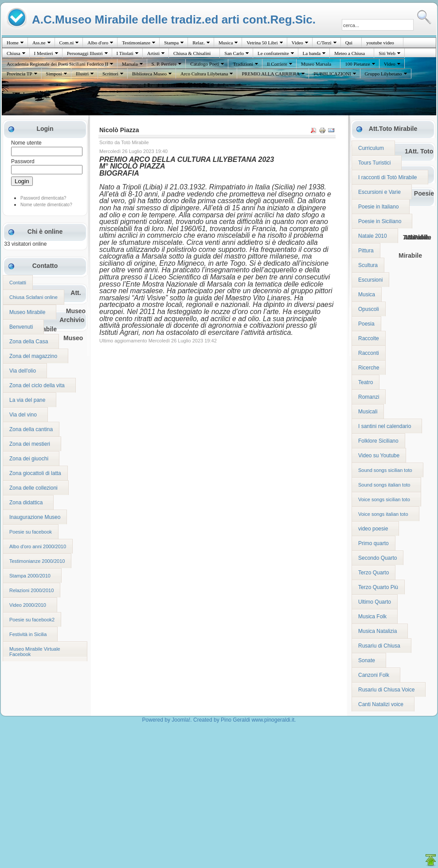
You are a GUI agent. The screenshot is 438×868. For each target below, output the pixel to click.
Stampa (171, 43)
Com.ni (67, 43)
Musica (226, 43)
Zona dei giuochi (29, 459)
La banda (312, 53)
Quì (349, 43)
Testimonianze (136, 43)
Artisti (153, 53)
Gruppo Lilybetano (383, 74)
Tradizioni (243, 64)
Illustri (82, 74)
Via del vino (23, 415)
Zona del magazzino (33, 356)
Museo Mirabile (27, 312)
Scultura (368, 265)
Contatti (18, 283)
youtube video (380, 43)
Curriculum (371, 148)
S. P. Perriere (164, 64)
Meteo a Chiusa (350, 53)
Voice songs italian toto (383, 514)
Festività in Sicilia (28, 634)
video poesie (373, 529)
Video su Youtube (379, 456)
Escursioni (370, 280)
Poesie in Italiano (378, 207)
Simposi (54, 74)
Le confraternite (273, 53)
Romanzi (369, 397)
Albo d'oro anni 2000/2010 (38, 546)
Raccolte (369, 338)
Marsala (130, 64)
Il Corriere (277, 64)
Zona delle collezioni (33, 488)
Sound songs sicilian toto (385, 470)
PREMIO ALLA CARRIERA (271, 74)
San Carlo (234, 53)
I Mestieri (44, 53)
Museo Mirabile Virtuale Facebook (35, 652)
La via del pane (27, 400)
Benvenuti (21, 327)
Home (13, 43)
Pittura (366, 251)
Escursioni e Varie (379, 192)
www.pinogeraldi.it (273, 720)
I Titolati (125, 53)
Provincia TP (20, 74)
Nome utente (26, 143)
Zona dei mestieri (30, 444)
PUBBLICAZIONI (332, 74)
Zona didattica (26, 503)
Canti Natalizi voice (381, 704)
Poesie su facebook (31, 532)
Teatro (366, 382)
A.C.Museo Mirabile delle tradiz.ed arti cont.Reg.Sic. (174, 19)
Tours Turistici (374, 163)
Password (23, 161)
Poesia (366, 324)
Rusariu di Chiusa (379, 646)
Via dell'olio (23, 371)
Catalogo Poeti (205, 64)
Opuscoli (369, 309)
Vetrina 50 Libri (262, 43)
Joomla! (181, 720)
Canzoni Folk (374, 675)
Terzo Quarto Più (378, 587)
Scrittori (110, 74)
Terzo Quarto (373, 573)
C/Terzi (324, 43)
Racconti (369, 353)
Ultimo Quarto (375, 602)
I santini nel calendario (385, 426)
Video (297, 43)
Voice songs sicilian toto (384, 499)
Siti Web (387, 53)
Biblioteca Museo (149, 74)
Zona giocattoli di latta (35, 473)
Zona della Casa (29, 342)
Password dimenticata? (43, 198)
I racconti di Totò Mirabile (388, 177)
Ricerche (369, 368)
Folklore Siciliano (378, 441)
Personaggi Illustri (85, 53)
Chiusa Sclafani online (33, 297)
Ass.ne (39, 43)
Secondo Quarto (377, 558)
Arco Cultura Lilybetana (204, 74)
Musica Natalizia (377, 631)
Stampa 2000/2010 (30, 576)
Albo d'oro (98, 43)
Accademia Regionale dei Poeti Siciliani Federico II (57, 64)
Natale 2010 (373, 236)
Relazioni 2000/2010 (31, 590)
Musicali (368, 412)
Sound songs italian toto (384, 485)
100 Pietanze (358, 64)
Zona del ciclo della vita (37, 385)
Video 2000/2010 (28, 605)
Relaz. (199, 43)
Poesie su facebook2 (32, 620)
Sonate (367, 660)
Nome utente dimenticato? (46, 205)
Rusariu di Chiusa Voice (386, 690)
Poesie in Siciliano (380, 221)
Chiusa (14, 53)
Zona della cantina (31, 429)
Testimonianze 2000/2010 (37, 561)
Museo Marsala (316, 64)
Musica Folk (372, 617)
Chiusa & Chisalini (192, 53)
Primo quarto (373, 543)
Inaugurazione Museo (35, 517)
